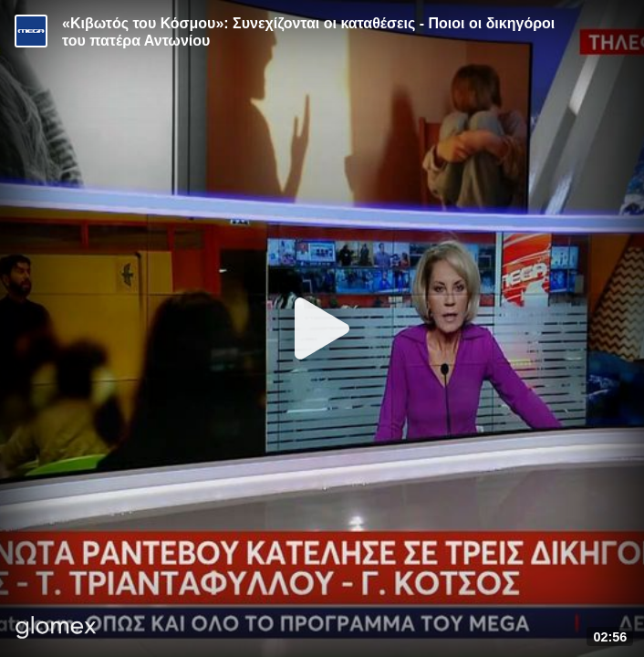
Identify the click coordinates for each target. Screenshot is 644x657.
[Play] (322, 328)
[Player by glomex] (56, 629)
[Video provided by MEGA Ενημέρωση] (31, 31)
